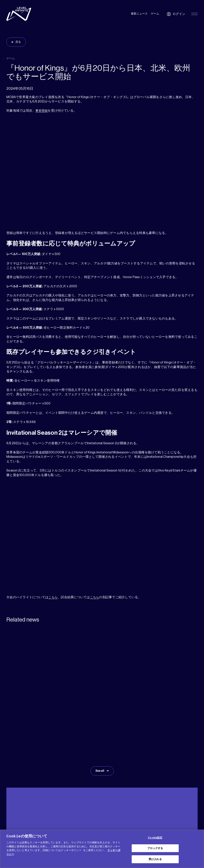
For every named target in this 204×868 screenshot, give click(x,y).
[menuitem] (189, 805)
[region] (102, 849)
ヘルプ (10, 804)
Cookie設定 (155, 838)
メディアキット (27, 804)
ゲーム (155, 14)
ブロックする (155, 848)
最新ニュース (139, 14)
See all (100, 711)
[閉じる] (198, 848)
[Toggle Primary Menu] (194, 14)
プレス (43, 804)
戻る (18, 42)
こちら (53, 597)
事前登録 (42, 111)
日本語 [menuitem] (187, 806)
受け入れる (155, 859)
